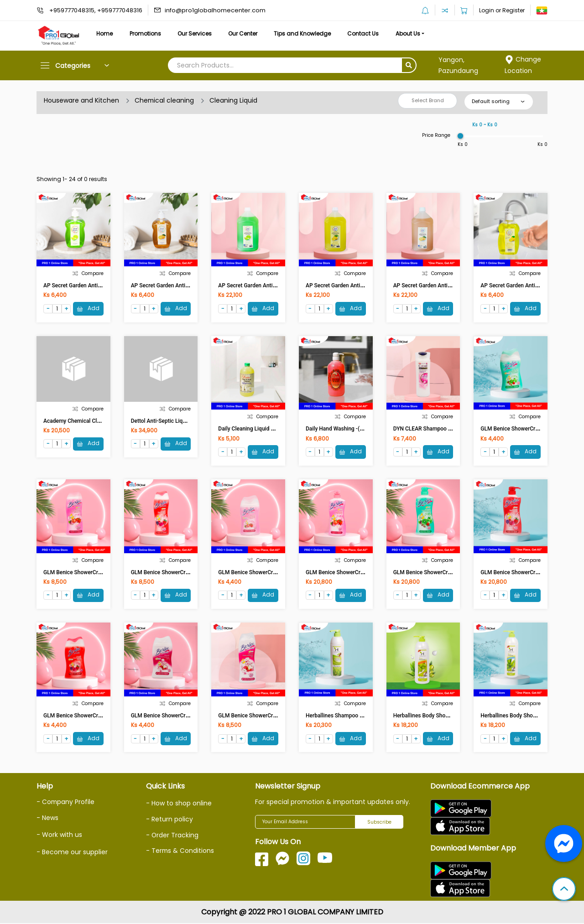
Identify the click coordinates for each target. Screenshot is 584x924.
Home (105, 34)
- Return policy (169, 820)
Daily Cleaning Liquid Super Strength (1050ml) (275, 429)
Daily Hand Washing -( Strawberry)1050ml (357, 429)
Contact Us (368, 34)
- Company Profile (66, 803)
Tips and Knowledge (307, 34)
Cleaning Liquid (234, 100)
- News (47, 818)
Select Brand (428, 100)
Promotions (147, 34)
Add (88, 309)
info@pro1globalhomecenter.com (215, 10)
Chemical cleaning (165, 100)
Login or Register (502, 10)
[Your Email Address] (305, 823)
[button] (564, 890)
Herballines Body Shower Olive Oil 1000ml (445, 716)
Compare (88, 273)
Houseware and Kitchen (81, 100)
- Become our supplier (72, 852)
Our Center (246, 34)
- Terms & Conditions (180, 851)
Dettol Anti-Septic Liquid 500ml (169, 421)
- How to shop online (179, 804)
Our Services (197, 34)
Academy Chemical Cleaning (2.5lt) (86, 421)
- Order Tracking (172, 836)
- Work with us (59, 835)
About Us (414, 34)
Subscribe (379, 823)
